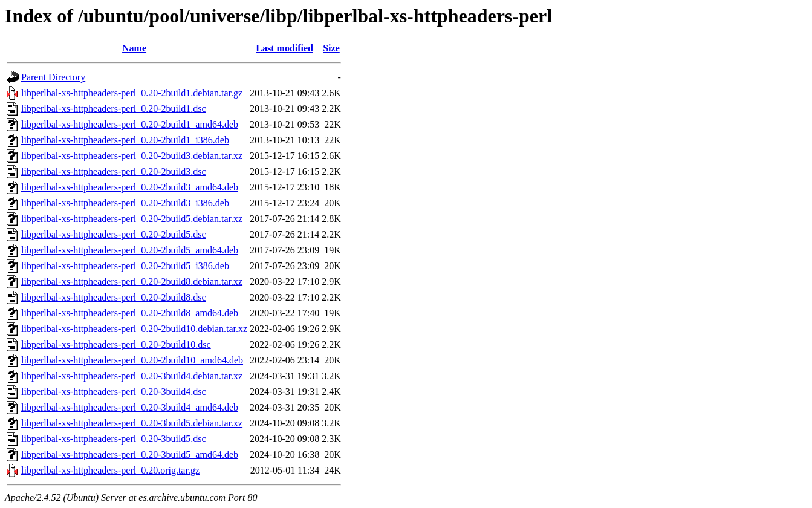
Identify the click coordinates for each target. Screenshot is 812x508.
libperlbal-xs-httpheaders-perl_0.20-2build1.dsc (114, 109)
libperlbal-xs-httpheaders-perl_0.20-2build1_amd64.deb (130, 124)
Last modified (284, 48)
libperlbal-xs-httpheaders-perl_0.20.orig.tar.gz (110, 470)
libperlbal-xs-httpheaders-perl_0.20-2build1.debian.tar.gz (132, 93)
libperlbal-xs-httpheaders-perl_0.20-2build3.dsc (114, 171)
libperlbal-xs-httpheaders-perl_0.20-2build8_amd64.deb (130, 313)
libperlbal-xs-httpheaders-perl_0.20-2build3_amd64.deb (130, 187)
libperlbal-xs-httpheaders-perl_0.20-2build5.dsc (114, 234)
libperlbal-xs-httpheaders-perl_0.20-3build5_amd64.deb (130, 454)
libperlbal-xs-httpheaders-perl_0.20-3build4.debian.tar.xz (132, 376)
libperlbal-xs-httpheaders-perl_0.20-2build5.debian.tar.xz (132, 219)
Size (331, 48)
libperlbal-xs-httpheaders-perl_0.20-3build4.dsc (114, 392)
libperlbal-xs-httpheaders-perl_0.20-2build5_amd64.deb (130, 250)
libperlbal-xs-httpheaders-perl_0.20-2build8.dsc (114, 297)
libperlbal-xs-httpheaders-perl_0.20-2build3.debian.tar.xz (132, 156)
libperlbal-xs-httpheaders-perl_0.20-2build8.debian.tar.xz (132, 282)
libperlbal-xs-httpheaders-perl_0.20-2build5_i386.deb (125, 266)
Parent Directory (53, 77)
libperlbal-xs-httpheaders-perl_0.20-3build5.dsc (114, 439)
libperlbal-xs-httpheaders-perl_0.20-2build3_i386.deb (125, 203)
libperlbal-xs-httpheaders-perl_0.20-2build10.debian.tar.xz (134, 329)
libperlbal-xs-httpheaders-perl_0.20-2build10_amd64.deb (132, 360)
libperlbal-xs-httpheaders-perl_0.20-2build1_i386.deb (125, 140)
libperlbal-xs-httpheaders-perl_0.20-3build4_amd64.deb (130, 407)
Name (134, 48)
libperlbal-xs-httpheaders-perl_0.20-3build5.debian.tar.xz (132, 423)
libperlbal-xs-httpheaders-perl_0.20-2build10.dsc (116, 344)
